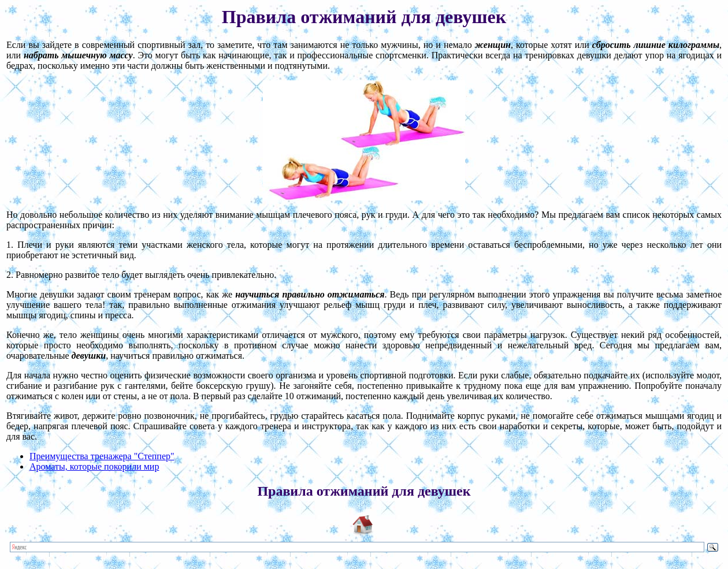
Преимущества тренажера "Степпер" (102, 456)
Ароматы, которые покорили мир (94, 466)
